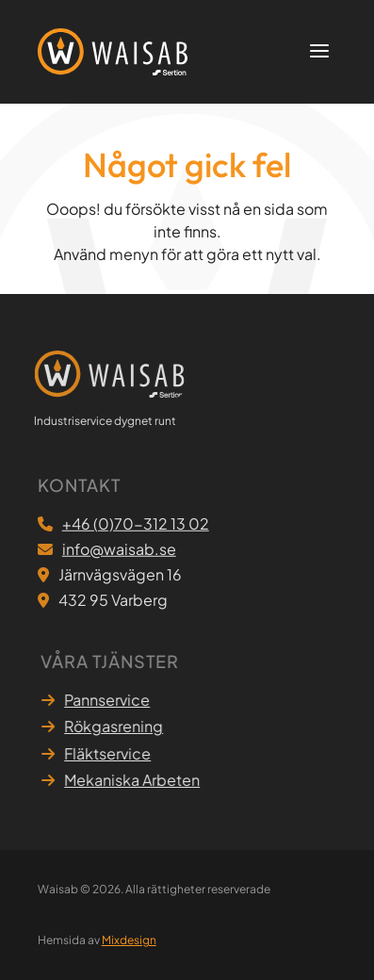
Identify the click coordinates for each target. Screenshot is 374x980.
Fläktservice (110, 753)
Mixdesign (129, 940)
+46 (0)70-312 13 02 (136, 524)
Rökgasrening (116, 726)
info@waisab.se (119, 550)
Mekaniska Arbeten (135, 780)
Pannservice (110, 700)
